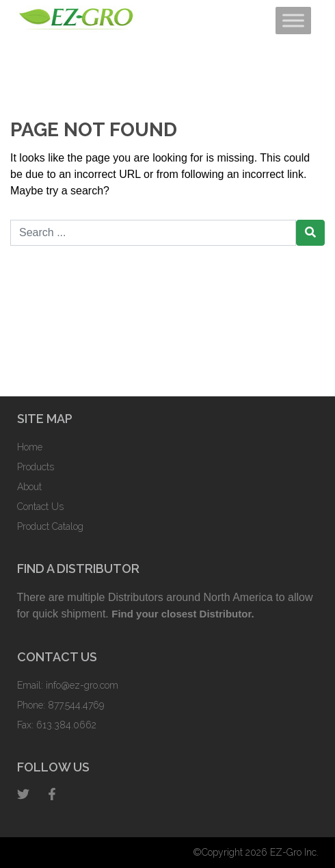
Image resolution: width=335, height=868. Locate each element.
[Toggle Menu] (293, 20)
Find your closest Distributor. (183, 614)
